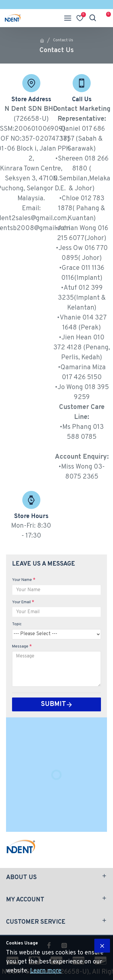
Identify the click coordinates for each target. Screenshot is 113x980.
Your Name (22, 580)
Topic (17, 624)
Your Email (21, 602)
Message (20, 647)
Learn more (46, 971)
